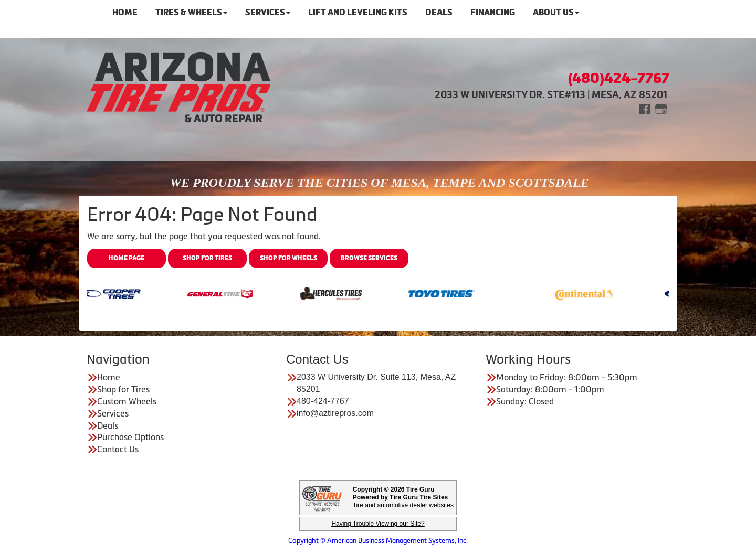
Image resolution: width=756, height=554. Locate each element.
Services (113, 413)
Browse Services (369, 258)
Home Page (127, 258)
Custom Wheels (127, 401)
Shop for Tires (207, 258)
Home (109, 377)
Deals (108, 425)
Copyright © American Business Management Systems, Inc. (378, 541)
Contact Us (118, 449)
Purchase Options (130, 437)
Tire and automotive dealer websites (403, 501)
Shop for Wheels (288, 258)
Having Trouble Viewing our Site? (378, 524)
